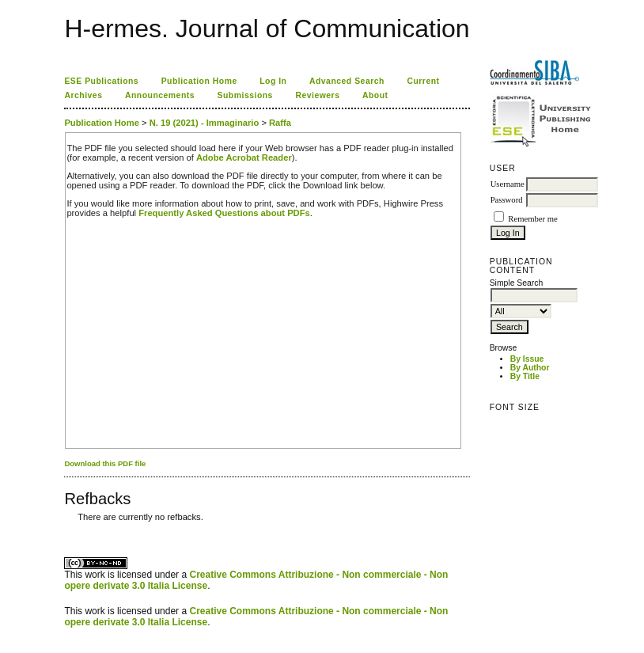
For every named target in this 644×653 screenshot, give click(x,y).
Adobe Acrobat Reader (244, 158)
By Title (525, 376)
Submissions (245, 95)
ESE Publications (101, 81)
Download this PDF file (105, 463)
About (375, 95)
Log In (273, 81)
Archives (83, 95)
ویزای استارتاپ (69, 529)
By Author (530, 368)
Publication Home (199, 81)
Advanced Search (347, 81)
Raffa (280, 123)
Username (508, 184)
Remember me (532, 219)
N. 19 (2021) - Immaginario (205, 123)
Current (423, 81)
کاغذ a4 (65, 529)
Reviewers (317, 95)
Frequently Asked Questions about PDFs (224, 213)
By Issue (527, 359)
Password (507, 200)
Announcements (160, 95)
